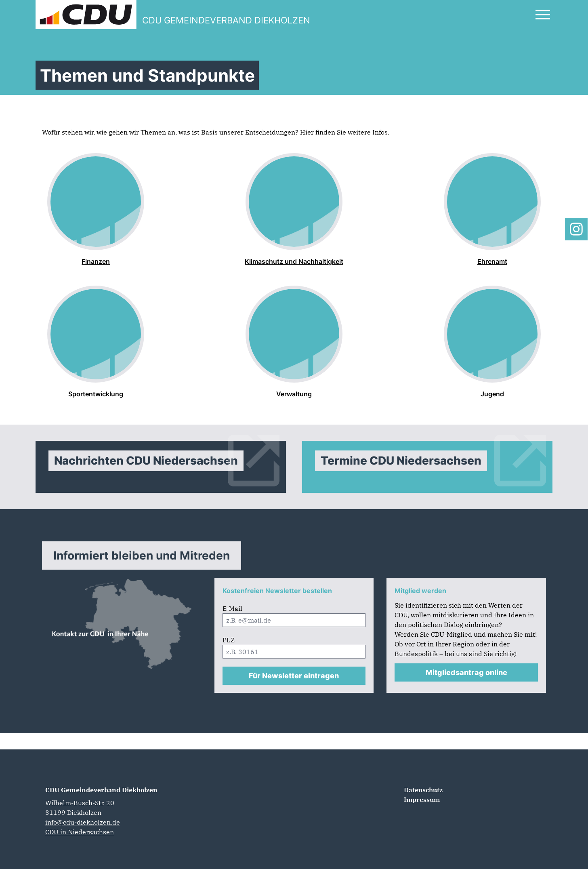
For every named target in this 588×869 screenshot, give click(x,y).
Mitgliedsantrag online (466, 672)
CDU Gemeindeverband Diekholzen (101, 790)
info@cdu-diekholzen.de (83, 822)
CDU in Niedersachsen (80, 832)
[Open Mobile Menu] (543, 15)
